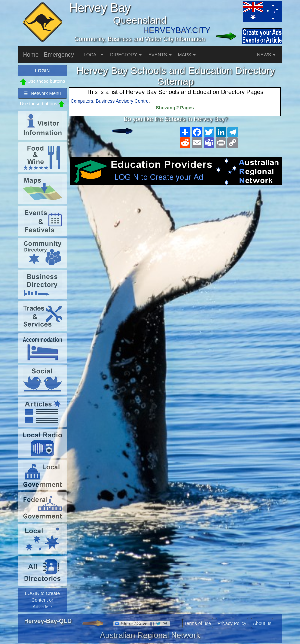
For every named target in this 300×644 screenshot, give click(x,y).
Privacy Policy (232, 623)
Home (31, 55)
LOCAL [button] (94, 55)
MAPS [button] (187, 55)
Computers (82, 101)
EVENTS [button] (160, 55)
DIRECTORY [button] (126, 55)
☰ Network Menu (42, 93)
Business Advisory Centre (122, 101)
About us (262, 623)
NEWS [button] (266, 55)
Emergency (59, 55)
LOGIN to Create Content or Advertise (42, 600)
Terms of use (198, 623)
